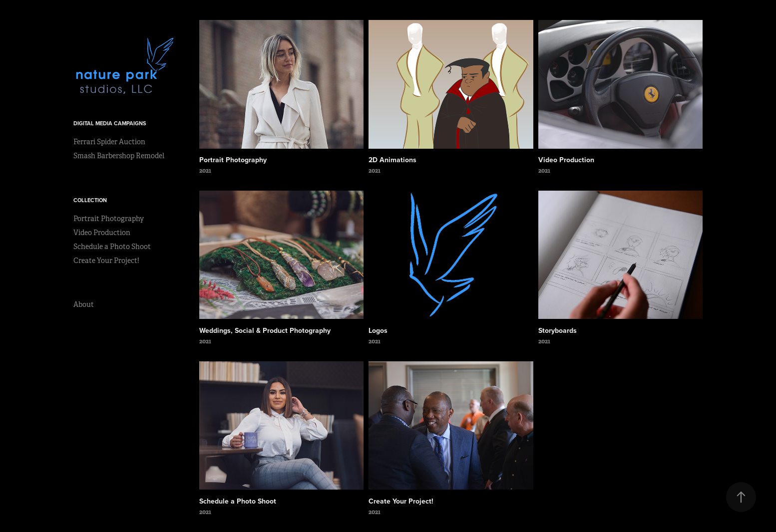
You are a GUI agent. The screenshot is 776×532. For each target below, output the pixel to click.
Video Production (102, 233)
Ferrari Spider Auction (109, 142)
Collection (90, 200)
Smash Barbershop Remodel (119, 156)
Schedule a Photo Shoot (112, 247)
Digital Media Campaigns (110, 123)
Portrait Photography (109, 219)
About (84, 304)
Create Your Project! (106, 261)
